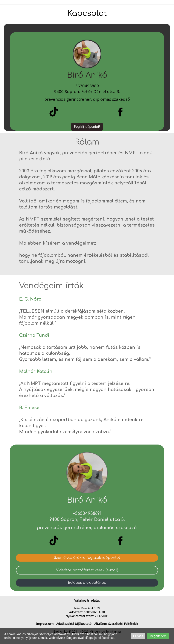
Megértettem (158, 636)
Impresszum (45, 624)
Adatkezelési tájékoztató (74, 624)
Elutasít (138, 636)
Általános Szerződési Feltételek (116, 624)
